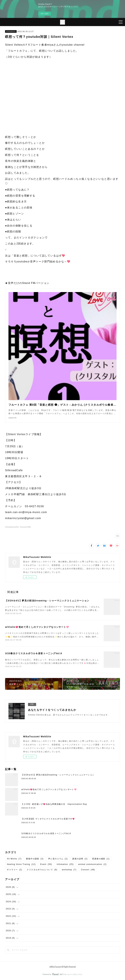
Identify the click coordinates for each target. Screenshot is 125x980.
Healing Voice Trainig (21, 864)
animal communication (92, 864)
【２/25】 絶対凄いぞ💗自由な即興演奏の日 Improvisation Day (54, 804)
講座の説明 (80, 859)
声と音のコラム (58, 859)
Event (46, 864)
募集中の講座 (35, 859)
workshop (69, 870)
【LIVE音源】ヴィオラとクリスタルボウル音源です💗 (48, 819)
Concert (88, 870)
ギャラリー (14, 870)
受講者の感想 (101, 859)
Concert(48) (25, 527)
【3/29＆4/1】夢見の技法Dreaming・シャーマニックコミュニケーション (47, 601)
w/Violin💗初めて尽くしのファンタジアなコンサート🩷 (37, 627)
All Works (14, 859)
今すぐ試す (45, 14)
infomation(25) (12, 527)
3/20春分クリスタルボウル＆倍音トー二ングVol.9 (33, 653)
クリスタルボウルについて (42, 870)
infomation (11, 31)
